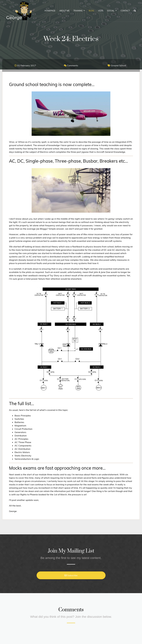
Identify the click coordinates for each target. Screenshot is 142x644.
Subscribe (71, 575)
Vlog (101, 11)
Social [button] (111, 11)
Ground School (117, 65)
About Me (64, 11)
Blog (91, 11)
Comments (71, 65)
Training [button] (78, 11)
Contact (125, 11)
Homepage (50, 11)
